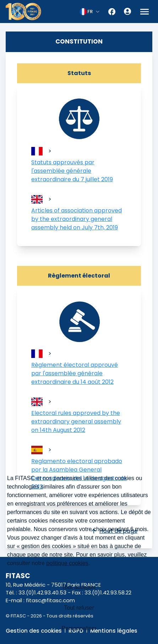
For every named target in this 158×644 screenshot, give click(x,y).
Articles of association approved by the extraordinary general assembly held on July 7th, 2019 (77, 219)
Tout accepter (79, 587)
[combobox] (90, 12)
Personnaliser (79, 628)
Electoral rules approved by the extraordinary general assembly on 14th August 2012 (76, 421)
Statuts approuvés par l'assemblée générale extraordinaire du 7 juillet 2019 (72, 171)
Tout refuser (79, 608)
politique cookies (67, 563)
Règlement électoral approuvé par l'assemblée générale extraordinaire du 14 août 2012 (75, 373)
